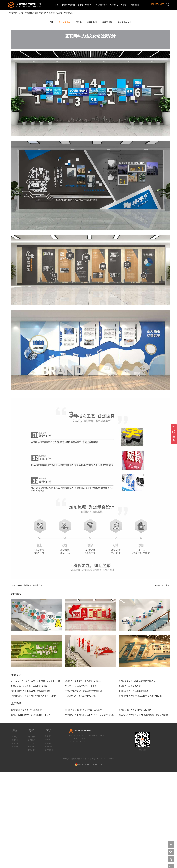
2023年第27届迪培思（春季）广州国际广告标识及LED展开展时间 (39, 681)
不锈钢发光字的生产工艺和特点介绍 (80, 696)
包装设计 (48, 747)
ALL (52, 22)
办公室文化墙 (41, 13)
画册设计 (48, 743)
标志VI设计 (49, 750)
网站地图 (32, 750)
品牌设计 (15, 747)
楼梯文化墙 (107, 22)
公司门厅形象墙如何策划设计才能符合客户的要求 (140, 696)
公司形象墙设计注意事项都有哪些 (133, 691)
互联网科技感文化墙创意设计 (61, 13)
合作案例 (32, 737)
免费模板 (29, 13)
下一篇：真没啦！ (162, 585)
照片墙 (79, 22)
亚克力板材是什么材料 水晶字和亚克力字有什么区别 (34, 696)
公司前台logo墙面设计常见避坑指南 (27, 710)
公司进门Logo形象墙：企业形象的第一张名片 (31, 715)
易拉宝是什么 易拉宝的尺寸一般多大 (81, 686)
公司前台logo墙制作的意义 (131, 686)
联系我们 (32, 747)
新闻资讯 (32, 740)
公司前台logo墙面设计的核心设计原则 (135, 710)
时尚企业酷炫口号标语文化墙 (30, 585)
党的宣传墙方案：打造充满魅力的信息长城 (83, 691)
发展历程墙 (92, 22)
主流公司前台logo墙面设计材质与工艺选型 (83, 710)
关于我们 (32, 743)
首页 (56, 5)
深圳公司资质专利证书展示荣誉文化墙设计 (83, 681)
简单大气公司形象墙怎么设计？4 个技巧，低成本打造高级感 (91, 715)
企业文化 (15, 737)
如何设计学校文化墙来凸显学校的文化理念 (29, 686)
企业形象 (15, 740)
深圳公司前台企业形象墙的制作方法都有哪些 (30, 691)
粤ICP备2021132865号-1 (106, 759)
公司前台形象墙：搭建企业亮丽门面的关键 (137, 681)
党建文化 (15, 743)
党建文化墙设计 (124, 22)
